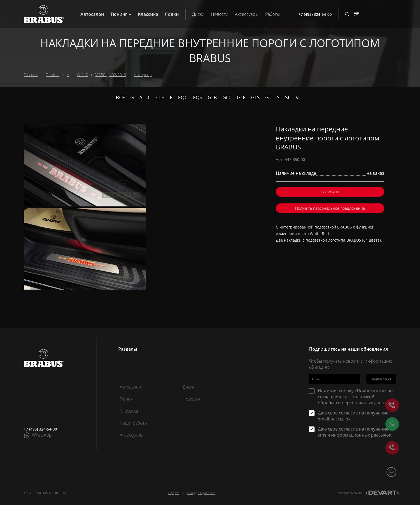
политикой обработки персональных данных (354, 400)
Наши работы (134, 423)
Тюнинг (121, 14)
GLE (241, 97)
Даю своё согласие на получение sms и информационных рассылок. (355, 432)
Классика (148, 14)
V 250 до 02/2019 (111, 75)
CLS (160, 97)
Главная (31, 75)
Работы (273, 14)
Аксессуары (247, 14)
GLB (212, 97)
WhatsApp (42, 435)
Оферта (174, 493)
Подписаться (381, 379)
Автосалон (92, 14)
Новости (220, 14)
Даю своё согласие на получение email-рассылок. (353, 416)
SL (288, 97)
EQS (198, 97)
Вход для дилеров (201, 493)
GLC (227, 97)
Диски (198, 14)
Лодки (172, 14)
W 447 (82, 75)
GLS (255, 97)
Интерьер (143, 75)
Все (120, 97)
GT (268, 97)
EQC (183, 97)
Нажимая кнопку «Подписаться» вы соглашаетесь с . (356, 397)
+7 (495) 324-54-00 (40, 429)
